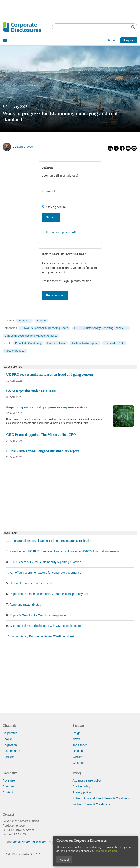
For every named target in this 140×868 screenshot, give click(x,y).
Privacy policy (82, 792)
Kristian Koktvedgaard (85, 343)
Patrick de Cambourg (28, 343)
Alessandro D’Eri (15, 351)
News (76, 739)
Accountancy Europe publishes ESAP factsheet (42, 636)
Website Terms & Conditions (91, 804)
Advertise (9, 780)
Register (129, 40)
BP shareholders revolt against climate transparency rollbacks (50, 541)
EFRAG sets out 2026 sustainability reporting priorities (45, 562)
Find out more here (106, 851)
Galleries (79, 763)
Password (48, 191)
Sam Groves (25, 147)
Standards (24, 321)
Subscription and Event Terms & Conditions (101, 798)
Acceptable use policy (87, 780)
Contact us (10, 792)
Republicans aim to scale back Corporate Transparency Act (49, 594)
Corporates (10, 733)
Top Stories (80, 745)
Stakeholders (11, 751)
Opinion (78, 751)
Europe (41, 321)
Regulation (10, 745)
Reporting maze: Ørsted (25, 605)
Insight (77, 733)
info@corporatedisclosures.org (33, 842)
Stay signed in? (56, 207)
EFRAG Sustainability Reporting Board (44, 328)
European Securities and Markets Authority (31, 336)
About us (8, 786)
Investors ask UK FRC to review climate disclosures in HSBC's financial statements (64, 551)
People (7, 739)
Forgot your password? (61, 232)
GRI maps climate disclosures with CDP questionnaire (45, 626)
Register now (55, 295)
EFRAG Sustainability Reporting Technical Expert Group (102, 328)
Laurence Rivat (56, 343)
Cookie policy (82, 786)
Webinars (79, 757)
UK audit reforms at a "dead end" (31, 583)
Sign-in (112, 40)
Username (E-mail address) (60, 176)
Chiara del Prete (114, 343)
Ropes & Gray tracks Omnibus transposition (39, 615)
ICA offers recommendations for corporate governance (45, 573)
